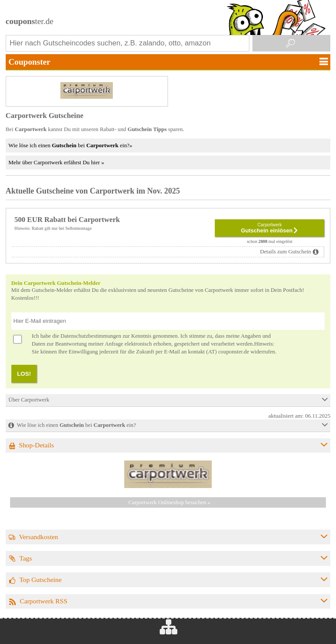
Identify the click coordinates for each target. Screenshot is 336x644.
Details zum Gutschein (285, 252)
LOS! (24, 374)
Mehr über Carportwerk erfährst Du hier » (56, 162)
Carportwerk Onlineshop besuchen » (170, 502)
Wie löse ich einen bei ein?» (70, 145)
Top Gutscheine (40, 580)
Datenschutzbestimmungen (91, 336)
